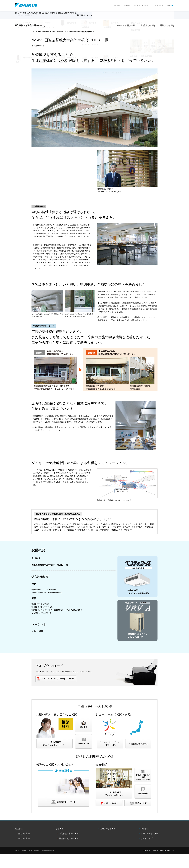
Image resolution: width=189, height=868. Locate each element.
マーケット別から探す (126, 25)
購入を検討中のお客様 (69, 833)
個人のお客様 (24, 833)
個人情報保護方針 (48, 850)
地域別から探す (167, 25)
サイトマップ (158, 5)
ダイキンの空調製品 (43, 32)
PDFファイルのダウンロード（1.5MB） (58, 679)
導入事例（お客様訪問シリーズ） (30, 25)
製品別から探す (148, 25)
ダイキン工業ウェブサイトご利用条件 (27, 850)
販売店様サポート (101, 16)
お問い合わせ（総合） (142, 5)
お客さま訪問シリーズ (58, 32)
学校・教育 (38, 631)
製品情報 (117, 5)
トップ (33, 32)
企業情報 (127, 5)
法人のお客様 (24, 838)
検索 (169, 5)
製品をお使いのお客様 (69, 838)
